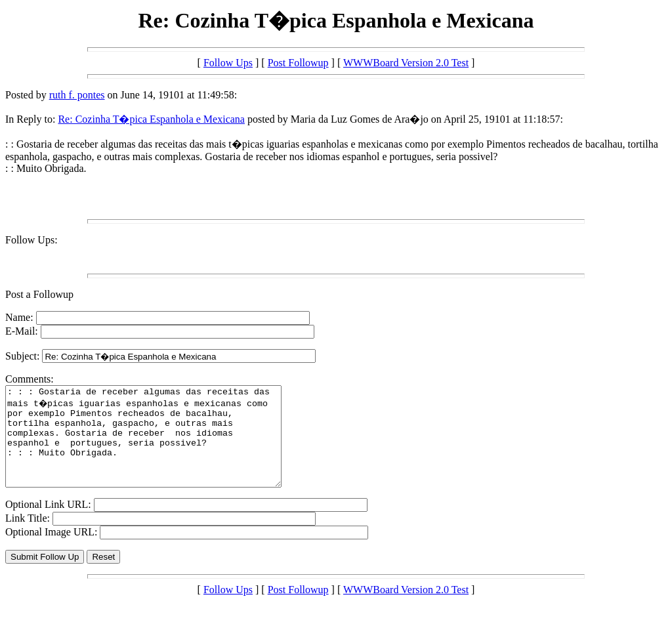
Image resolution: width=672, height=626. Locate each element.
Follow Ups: (31, 240)
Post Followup (298, 63)
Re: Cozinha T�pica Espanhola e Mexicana (151, 119)
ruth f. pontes (77, 95)
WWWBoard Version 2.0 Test (406, 63)
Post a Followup (39, 294)
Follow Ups (228, 63)
